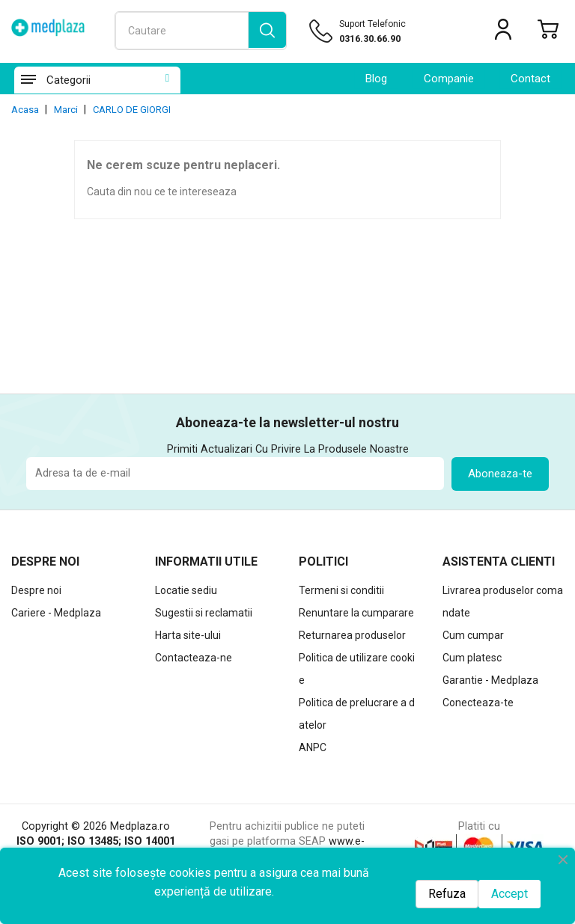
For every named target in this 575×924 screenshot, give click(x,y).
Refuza (447, 894)
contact (530, 79)
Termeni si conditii (341, 590)
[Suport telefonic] (378, 39)
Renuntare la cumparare (356, 613)
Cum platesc (472, 658)
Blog (376, 79)
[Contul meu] (503, 32)
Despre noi (36, 590)
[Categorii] (28, 80)
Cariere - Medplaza (56, 613)
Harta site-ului (188, 635)
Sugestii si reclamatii (204, 613)
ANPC (313, 747)
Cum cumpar (473, 635)
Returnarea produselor (352, 635)
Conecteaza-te (478, 703)
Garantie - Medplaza (490, 680)
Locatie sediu (186, 590)
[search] (267, 31)
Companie (449, 79)
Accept (509, 894)
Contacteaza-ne (194, 658)
